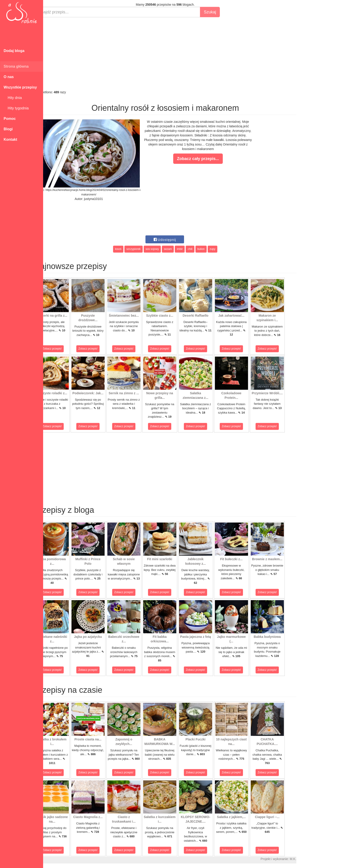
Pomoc (10, 119)
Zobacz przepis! (63, 349)
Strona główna (16, 66)
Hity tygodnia (16, 108)
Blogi (8, 129)
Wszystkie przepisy (20, 87)
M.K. (304, 859)
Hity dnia (13, 98)
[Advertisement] (176, 54)
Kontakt (10, 139)
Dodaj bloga (14, 51)
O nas (9, 77)
